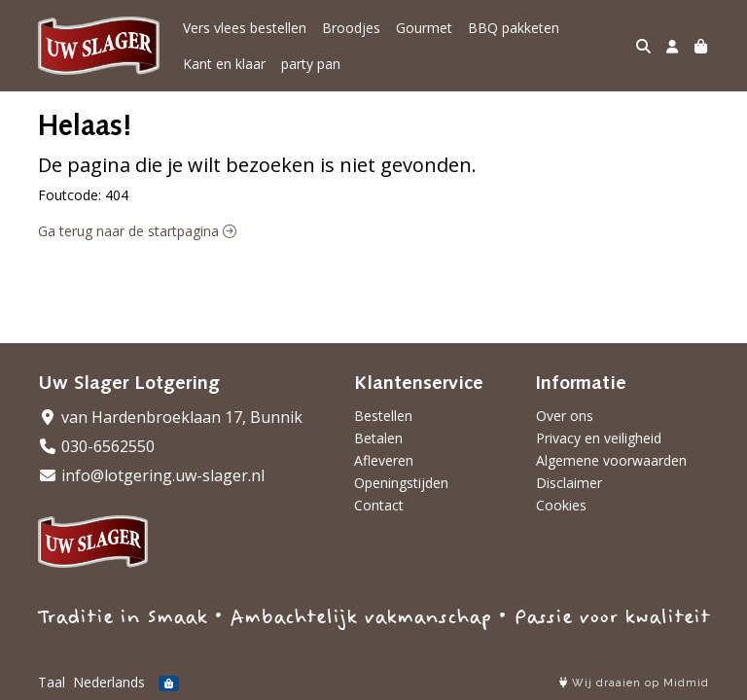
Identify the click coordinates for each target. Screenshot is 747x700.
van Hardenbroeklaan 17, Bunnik (170, 417)
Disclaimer (569, 483)
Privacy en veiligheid (599, 438)
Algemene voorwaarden (611, 460)
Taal (52, 682)
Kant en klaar (224, 64)
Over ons (565, 416)
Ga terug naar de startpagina (137, 231)
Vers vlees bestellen (245, 28)
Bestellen (383, 416)
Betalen (378, 438)
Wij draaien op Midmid (634, 683)
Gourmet (424, 28)
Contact (379, 505)
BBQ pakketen (514, 28)
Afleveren (384, 460)
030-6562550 (96, 446)
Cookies (561, 505)
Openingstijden (401, 483)
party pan (311, 64)
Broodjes (351, 28)
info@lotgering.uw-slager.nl (151, 475)
